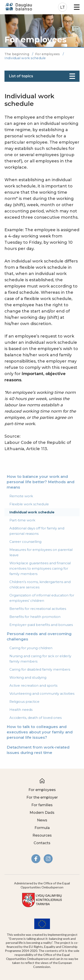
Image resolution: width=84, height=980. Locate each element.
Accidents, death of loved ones (36, 718)
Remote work (21, 496)
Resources (42, 835)
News (42, 820)
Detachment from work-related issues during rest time (38, 750)
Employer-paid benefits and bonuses (41, 625)
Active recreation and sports (33, 685)
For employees (48, 54)
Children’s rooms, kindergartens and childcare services (40, 584)
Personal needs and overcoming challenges (39, 636)
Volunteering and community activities (42, 694)
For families (42, 805)
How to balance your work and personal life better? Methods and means (41, 482)
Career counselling (25, 542)
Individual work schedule (32, 512)
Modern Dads (42, 813)
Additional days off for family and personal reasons (37, 531)
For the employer (42, 797)
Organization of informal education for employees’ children (42, 598)
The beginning (17, 54)
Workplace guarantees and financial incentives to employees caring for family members (40, 568)
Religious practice (24, 702)
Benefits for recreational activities (38, 609)
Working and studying (28, 677)
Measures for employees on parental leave (41, 552)
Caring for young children (31, 648)
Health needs (21, 710)
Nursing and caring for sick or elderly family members (40, 659)
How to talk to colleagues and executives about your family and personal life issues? (40, 732)
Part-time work (22, 520)
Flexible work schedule (29, 504)
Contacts (42, 843)
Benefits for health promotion (35, 617)
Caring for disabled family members (40, 669)
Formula (42, 828)
